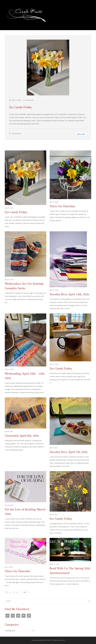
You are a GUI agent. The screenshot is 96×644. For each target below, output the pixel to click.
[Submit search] (89, 601)
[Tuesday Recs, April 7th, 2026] (70, 433)
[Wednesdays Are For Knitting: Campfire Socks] (26, 271)
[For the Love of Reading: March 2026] (26, 503)
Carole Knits (42, 640)
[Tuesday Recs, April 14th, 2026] (70, 271)
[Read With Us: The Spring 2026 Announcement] (70, 562)
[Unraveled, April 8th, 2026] (26, 433)
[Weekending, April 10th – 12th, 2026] (26, 354)
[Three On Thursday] (70, 189)
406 (25, 592)
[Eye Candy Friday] (26, 189)
